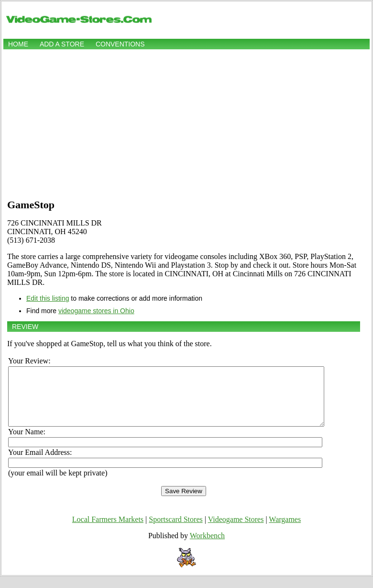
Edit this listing (48, 298)
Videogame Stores (236, 531)
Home (18, 44)
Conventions (120, 44)
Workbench (207, 547)
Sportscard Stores (176, 531)
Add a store (62, 44)
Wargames (285, 531)
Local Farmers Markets (108, 531)
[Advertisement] (186, 123)
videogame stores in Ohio (96, 311)
